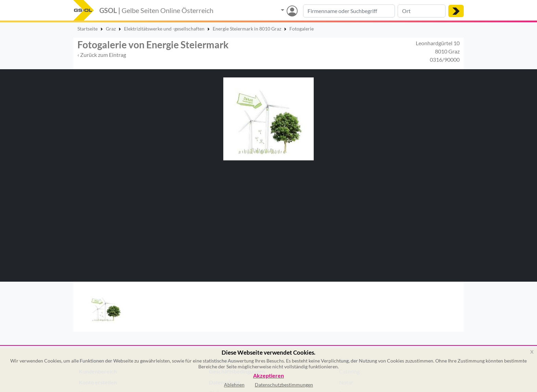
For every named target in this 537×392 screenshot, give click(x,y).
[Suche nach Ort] (422, 11)
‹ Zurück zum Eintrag (102, 55)
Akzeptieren (268, 376)
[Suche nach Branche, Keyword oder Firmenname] (349, 11)
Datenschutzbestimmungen (284, 385)
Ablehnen (234, 385)
